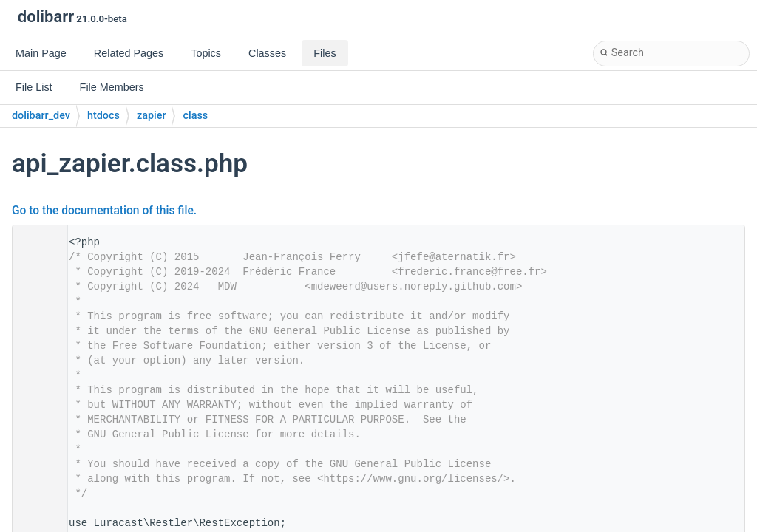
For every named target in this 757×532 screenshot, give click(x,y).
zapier (152, 116)
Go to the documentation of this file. (104, 211)
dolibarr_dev (41, 116)
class (195, 116)
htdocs (103, 116)
